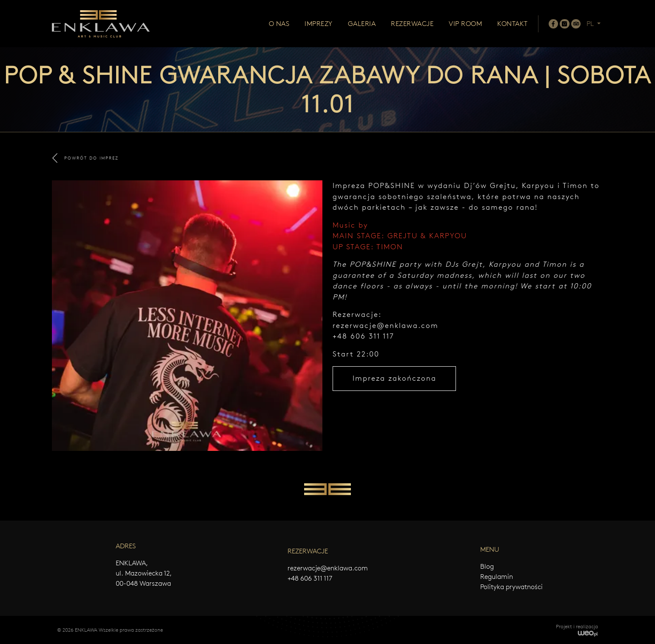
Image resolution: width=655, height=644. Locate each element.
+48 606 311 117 (310, 578)
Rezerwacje (412, 24)
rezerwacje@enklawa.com (386, 325)
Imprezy (319, 24)
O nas (279, 24)
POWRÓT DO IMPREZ (85, 158)
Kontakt (513, 24)
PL (591, 24)
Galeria (362, 24)
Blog (487, 566)
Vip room (465, 24)
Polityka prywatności (511, 587)
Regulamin (497, 577)
